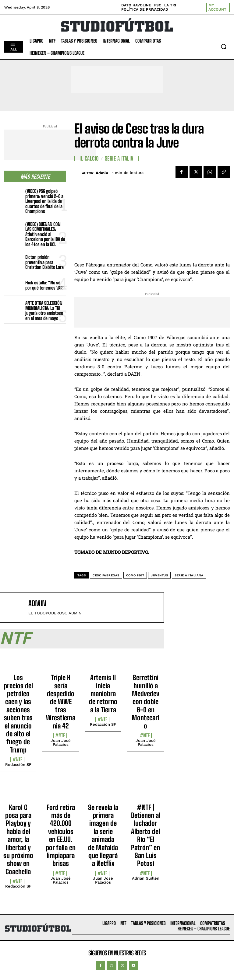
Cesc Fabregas (106, 575)
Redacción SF (18, 765)
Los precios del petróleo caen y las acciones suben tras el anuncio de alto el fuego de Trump (18, 714)
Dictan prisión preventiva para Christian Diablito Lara (44, 262)
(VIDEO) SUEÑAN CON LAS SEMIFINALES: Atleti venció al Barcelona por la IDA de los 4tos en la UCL (45, 234)
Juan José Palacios (61, 742)
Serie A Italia (119, 158)
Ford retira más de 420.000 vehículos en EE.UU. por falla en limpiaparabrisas (61, 836)
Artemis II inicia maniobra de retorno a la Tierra (103, 694)
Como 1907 (135, 575)
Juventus (159, 575)
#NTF (17, 759)
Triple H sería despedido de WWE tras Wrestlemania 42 (61, 702)
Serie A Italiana (189, 575)
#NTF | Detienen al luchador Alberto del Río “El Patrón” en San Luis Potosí (146, 836)
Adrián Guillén (146, 878)
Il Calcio (89, 158)
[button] (224, 47)
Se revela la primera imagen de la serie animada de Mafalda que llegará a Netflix (103, 836)
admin (102, 173)
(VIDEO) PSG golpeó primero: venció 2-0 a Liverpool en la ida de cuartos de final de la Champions (44, 201)
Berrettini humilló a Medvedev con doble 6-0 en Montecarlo (145, 702)
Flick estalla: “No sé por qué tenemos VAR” (45, 285)
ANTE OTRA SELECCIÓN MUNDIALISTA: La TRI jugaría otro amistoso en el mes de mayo (44, 311)
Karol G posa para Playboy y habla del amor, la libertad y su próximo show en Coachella (18, 839)
